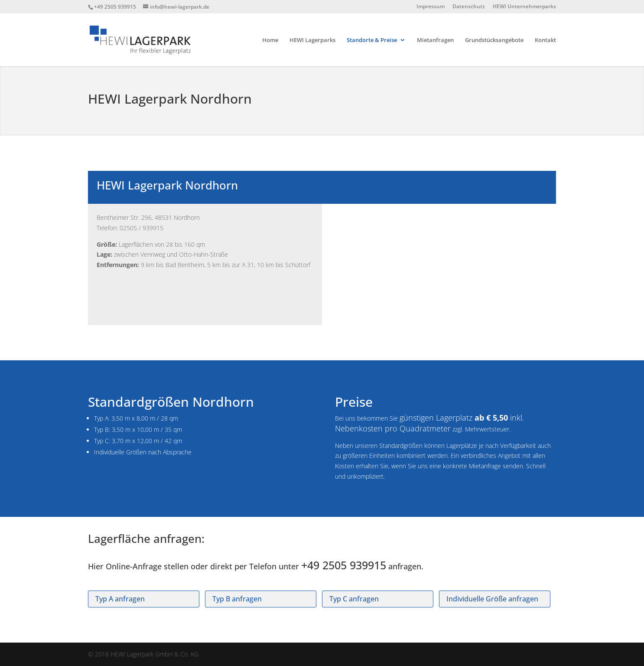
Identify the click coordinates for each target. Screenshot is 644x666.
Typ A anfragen (120, 599)
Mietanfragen (435, 40)
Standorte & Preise (372, 40)
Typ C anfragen (354, 599)
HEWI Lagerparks (312, 40)
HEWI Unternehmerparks (524, 7)
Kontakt (545, 40)
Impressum (431, 7)
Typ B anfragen (237, 599)
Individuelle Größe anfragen (492, 599)
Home (270, 40)
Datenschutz (469, 7)
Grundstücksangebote (494, 40)
